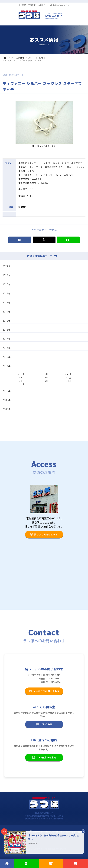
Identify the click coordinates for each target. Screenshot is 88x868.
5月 (46, 381)
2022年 (7, 266)
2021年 (7, 275)
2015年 (7, 330)
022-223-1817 (55, 16)
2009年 (7, 400)
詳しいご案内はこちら (44, 534)
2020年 (7, 284)
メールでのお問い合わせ (44, 691)
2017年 (7, 312)
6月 (23, 381)
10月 (69, 374)
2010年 (7, 391)
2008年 (7, 409)
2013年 (7, 348)
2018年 (7, 303)
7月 (70, 378)
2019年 (7, 293)
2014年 (7, 339)
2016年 (7, 321)
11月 (46, 374)
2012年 (7, 357)
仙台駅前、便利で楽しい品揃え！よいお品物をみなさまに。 (44, 5)
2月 (70, 381)
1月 (23, 384)
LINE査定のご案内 (44, 757)
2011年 (32, 58)
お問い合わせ (53, 19)
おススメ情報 (18, 58)
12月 (22, 374)
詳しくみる (44, 724)
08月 (41, 58)
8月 (46, 378)
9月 (23, 378)
